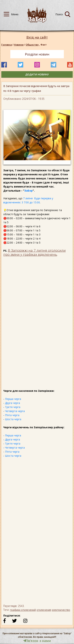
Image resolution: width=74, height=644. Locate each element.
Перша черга (13, 399)
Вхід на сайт (37, 37)
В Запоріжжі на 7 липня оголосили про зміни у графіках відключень (35, 252)
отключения (44, 610)
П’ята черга (12, 415)
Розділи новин (37, 54)
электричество (61, 610)
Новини (19, 45)
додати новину (37, 74)
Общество (33, 45)
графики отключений (23, 610)
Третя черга (13, 407)
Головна (7, 45)
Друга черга (12, 403)
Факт (44, 45)
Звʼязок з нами (37, 641)
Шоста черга (13, 419)
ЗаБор (29, 191)
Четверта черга (15, 411)
